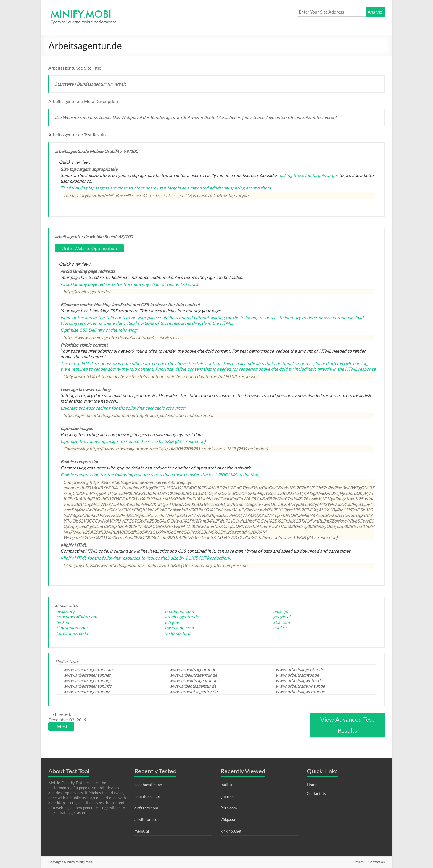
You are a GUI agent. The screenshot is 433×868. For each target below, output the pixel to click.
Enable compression (80, 475)
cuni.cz (280, 628)
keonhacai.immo (148, 785)
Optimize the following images (90, 441)
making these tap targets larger (308, 175)
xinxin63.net (231, 831)
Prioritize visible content (179, 369)
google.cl (282, 617)
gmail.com (229, 796)
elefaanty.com (146, 808)
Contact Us (316, 794)
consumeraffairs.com (77, 617)
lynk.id (63, 622)
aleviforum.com (148, 820)
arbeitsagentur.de (182, 617)
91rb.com (229, 808)
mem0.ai (142, 831)
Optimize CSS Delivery (82, 330)
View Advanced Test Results (347, 725)
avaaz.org (65, 611)
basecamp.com (179, 628)
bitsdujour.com (179, 611)
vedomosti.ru (178, 633)
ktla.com (281, 622)
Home (312, 785)
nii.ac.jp (281, 611)
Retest (61, 726)
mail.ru (226, 785)
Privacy (359, 862)
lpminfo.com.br (147, 796)
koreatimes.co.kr (72, 633)
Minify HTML (73, 558)
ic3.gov (172, 622)
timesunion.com (72, 628)
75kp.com (229, 820)
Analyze (375, 12)
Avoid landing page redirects (88, 284)
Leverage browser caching (85, 408)
